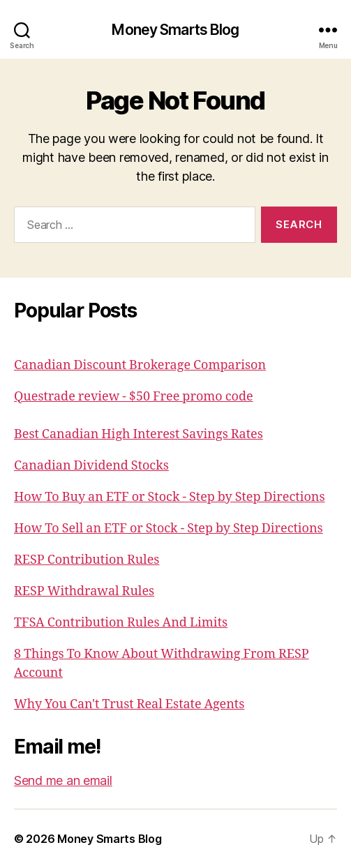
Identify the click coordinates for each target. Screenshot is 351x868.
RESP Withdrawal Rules (84, 591)
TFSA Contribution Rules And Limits (121, 623)
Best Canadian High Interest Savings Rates (139, 434)
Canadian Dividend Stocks (91, 466)
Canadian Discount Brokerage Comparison (140, 365)
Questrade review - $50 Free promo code (134, 397)
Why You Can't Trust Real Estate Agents (129, 704)
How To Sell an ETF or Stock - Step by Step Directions (169, 529)
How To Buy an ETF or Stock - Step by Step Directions (170, 497)
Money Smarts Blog (175, 30)
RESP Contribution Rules (87, 560)
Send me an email (63, 780)
